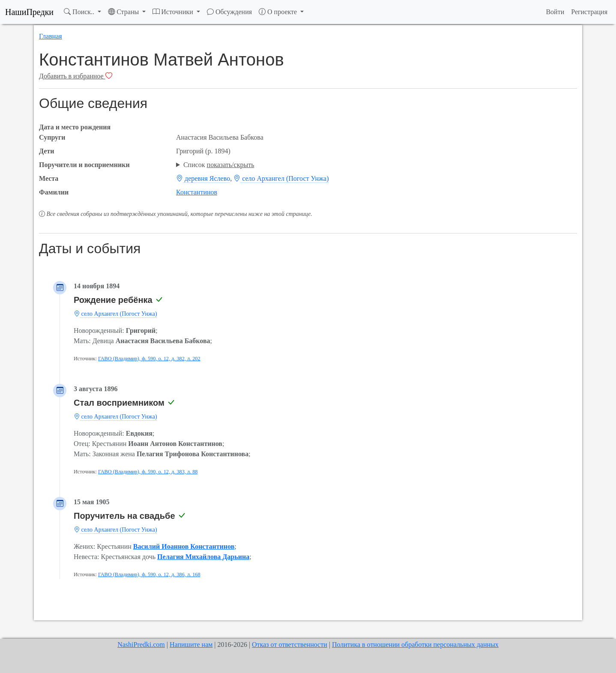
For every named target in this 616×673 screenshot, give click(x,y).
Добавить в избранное (76, 76)
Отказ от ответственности (290, 645)
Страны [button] (124, 12)
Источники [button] (174, 12)
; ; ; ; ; (377, 165)
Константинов (197, 192)
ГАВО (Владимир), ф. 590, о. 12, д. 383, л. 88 (148, 472)
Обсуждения (229, 12)
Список (219, 165)
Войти (555, 12)
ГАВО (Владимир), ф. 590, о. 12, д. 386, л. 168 (149, 574)
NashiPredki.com (141, 645)
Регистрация (589, 12)
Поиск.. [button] (80, 12)
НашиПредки (29, 12)
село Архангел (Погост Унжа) (281, 178)
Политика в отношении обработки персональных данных (415, 645)
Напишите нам (191, 645)
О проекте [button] (279, 12)
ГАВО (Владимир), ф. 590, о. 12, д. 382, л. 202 (149, 359)
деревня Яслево (203, 178)
